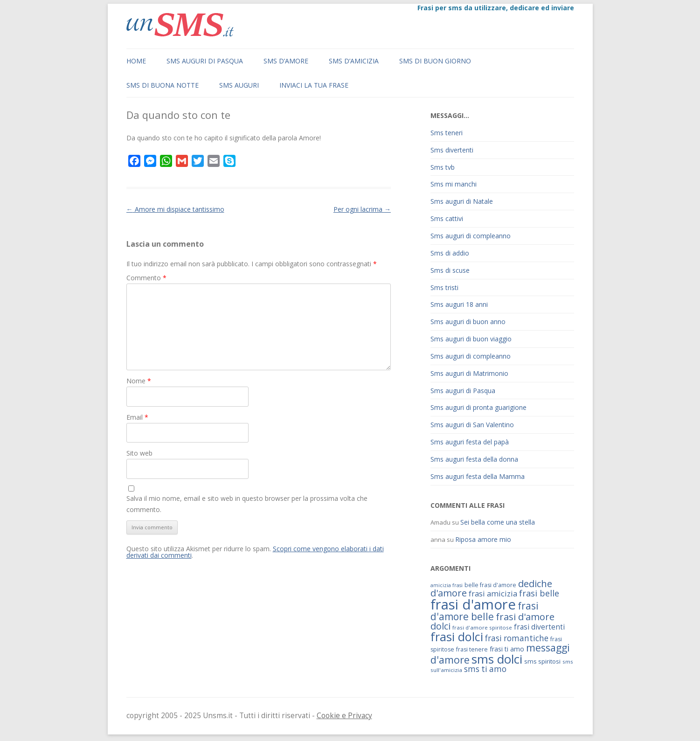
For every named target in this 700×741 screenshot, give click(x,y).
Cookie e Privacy (344, 716)
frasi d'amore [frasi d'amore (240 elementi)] (473, 604)
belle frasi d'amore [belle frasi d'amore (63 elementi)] (490, 585)
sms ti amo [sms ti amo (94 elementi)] (485, 669)
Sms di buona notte (163, 85)
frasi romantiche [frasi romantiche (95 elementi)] (517, 638)
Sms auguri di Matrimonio (469, 373)
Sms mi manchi (454, 184)
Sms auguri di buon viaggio (471, 339)
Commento (146, 278)
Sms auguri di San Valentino (472, 425)
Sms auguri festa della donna (474, 459)
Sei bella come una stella (498, 522)
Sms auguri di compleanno (471, 236)
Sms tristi (444, 287)
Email (137, 417)
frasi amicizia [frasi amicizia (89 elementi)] (493, 593)
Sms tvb (443, 167)
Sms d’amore (286, 61)
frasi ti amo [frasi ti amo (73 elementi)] (507, 649)
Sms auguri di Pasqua (205, 61)
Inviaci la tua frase (314, 85)
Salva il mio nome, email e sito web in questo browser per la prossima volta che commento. (247, 504)
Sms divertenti (452, 150)
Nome (139, 381)
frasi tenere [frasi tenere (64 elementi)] (472, 649)
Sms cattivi (447, 218)
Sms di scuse (450, 270)
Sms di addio (450, 253)
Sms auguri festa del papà (470, 442)
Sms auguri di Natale (462, 201)
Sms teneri (447, 133)
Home (136, 61)
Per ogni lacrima (362, 209)
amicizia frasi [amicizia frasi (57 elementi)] (447, 585)
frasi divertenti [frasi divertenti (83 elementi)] (539, 627)
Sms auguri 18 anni (459, 304)
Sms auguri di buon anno (468, 322)
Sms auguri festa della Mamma (478, 476)
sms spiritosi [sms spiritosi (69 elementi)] (542, 661)
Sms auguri (239, 85)
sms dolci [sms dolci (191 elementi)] (497, 659)
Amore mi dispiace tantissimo (175, 209)
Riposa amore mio (483, 539)
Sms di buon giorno (435, 61)
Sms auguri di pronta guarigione (478, 407)
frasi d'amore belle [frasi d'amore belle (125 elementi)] (485, 611)
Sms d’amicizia (354, 61)
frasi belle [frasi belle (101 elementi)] (539, 593)
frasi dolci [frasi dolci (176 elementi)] (457, 637)
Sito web (139, 453)
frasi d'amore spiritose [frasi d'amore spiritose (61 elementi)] (482, 627)
